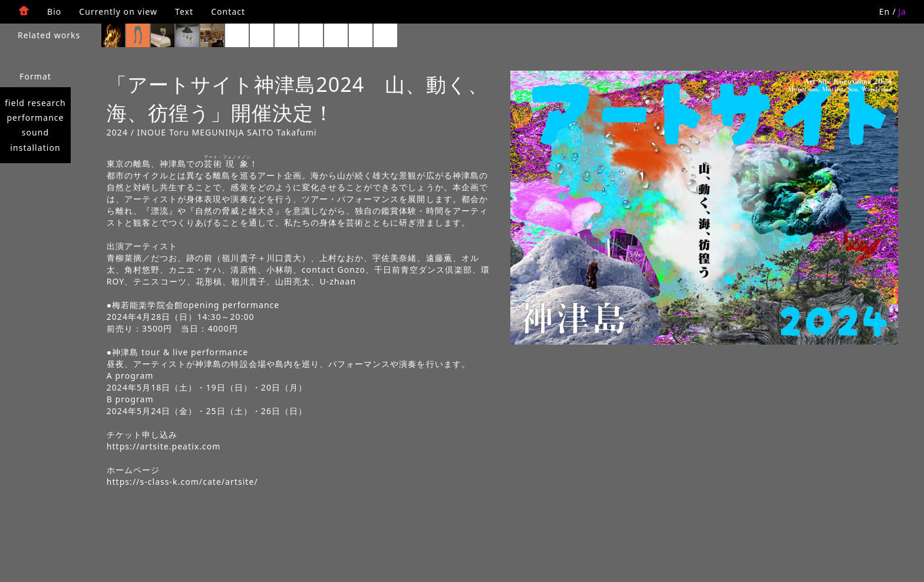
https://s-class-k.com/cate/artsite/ (182, 482)
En (885, 11)
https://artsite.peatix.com (164, 446)
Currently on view (118, 11)
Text (184, 11)
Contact (228, 11)
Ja (902, 11)
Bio (54, 11)
